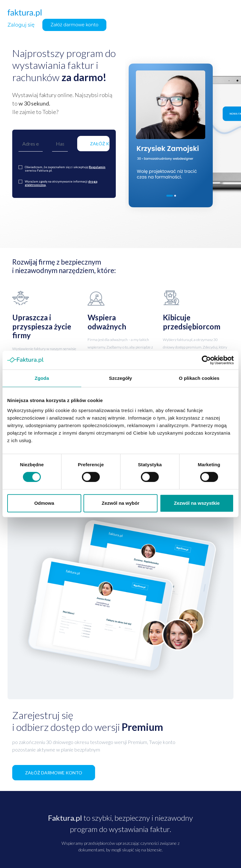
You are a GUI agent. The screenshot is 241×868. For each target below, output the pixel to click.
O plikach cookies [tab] (199, 378)
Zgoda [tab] (42, 378)
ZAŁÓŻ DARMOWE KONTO (54, 773)
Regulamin (97, 167)
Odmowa (44, 503)
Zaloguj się (21, 25)
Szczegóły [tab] (120, 378)
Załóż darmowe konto (74, 25)
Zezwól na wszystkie (197, 503)
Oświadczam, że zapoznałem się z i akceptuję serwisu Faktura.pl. (65, 169)
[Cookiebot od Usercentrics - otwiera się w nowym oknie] (206, 360)
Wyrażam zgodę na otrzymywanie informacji (61, 183)
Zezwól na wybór (120, 503)
